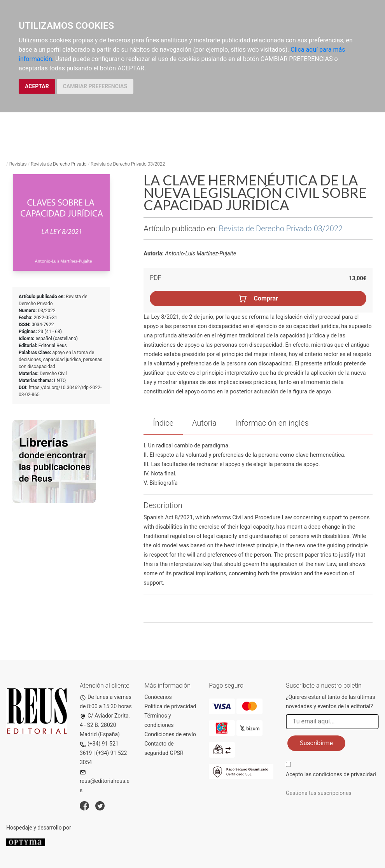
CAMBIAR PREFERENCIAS (95, 86)
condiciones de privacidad (344, 774)
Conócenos (158, 697)
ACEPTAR (37, 86)
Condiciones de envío (170, 734)
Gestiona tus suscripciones (319, 793)
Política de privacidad (170, 706)
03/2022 (46, 311)
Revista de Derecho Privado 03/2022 (128, 164)
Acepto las (331, 774)
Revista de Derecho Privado (59, 164)
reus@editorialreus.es (105, 782)
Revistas (18, 164)
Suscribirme (316, 743)
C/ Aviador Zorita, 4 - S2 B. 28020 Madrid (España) (105, 725)
